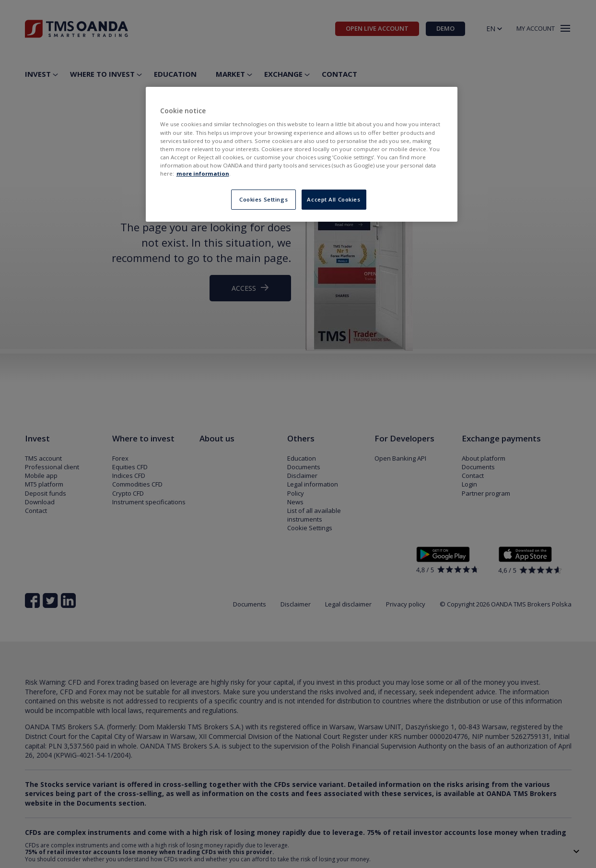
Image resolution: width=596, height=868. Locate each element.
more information (203, 173)
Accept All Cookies (333, 199)
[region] (302, 154)
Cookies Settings (263, 199)
